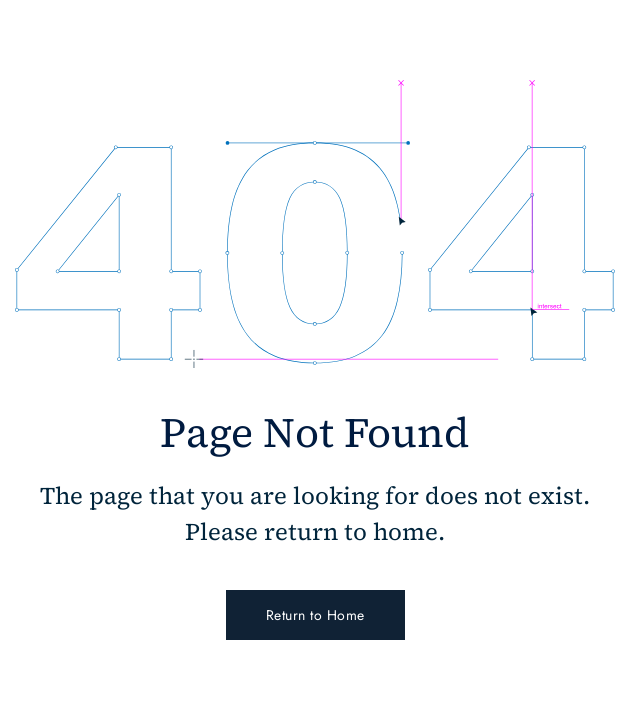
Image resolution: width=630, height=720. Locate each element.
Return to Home (315, 615)
